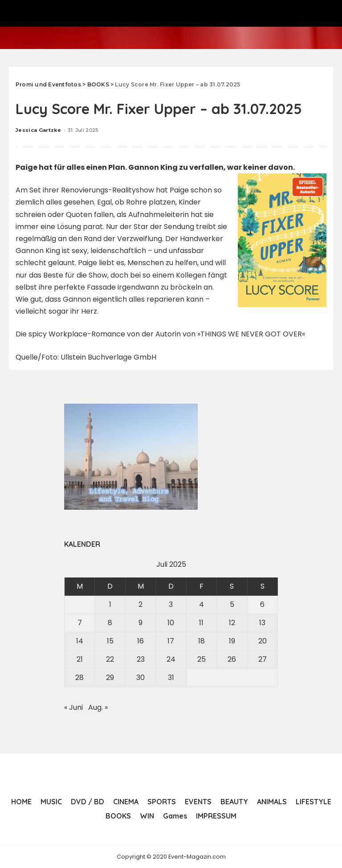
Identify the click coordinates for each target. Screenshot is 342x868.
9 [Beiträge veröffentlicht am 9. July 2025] (140, 623)
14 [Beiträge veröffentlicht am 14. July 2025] (80, 641)
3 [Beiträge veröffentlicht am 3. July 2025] (171, 604)
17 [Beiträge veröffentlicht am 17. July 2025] (171, 641)
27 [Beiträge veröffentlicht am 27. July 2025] (263, 659)
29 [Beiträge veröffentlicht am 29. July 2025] (110, 678)
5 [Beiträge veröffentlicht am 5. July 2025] (232, 604)
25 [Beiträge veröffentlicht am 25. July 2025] (202, 659)
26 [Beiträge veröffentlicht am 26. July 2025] (232, 659)
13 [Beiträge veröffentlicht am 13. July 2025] (262, 623)
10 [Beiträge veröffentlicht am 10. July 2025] (171, 623)
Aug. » (98, 707)
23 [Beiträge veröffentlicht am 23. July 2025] (141, 659)
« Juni (73, 707)
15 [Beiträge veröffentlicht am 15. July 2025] (110, 641)
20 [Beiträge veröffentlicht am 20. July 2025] (263, 641)
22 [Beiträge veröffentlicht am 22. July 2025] (110, 659)
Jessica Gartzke (38, 130)
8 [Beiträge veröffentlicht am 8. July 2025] (110, 623)
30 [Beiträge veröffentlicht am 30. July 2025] (140, 678)
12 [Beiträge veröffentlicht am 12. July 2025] (232, 623)
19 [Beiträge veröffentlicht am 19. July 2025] (232, 641)
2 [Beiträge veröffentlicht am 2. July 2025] (140, 604)
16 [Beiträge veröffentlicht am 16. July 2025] (140, 641)
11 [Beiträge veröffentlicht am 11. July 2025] (201, 623)
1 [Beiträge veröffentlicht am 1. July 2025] (110, 604)
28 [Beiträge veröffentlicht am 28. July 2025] (79, 678)
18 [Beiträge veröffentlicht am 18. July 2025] (202, 641)
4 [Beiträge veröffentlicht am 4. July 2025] (202, 604)
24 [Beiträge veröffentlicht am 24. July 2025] (171, 659)
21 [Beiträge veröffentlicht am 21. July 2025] (80, 659)
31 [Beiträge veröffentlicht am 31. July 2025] (171, 678)
